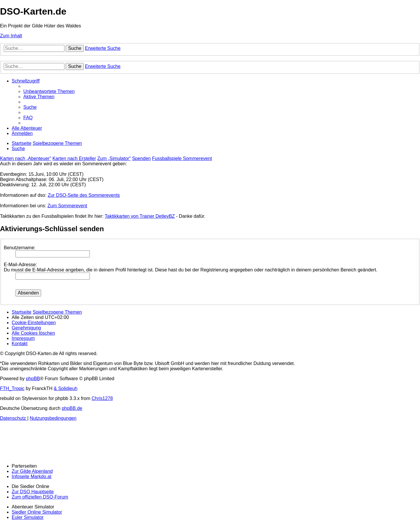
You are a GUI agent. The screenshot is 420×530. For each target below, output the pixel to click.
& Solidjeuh (65, 388)
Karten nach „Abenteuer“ (26, 158)
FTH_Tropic (12, 388)
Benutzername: (20, 248)
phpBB (33, 379)
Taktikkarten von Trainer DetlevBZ (140, 216)
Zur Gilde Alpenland (32, 471)
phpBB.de (72, 408)
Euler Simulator (28, 517)
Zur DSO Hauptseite (33, 492)
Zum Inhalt (11, 36)
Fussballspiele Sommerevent (182, 158)
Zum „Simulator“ (114, 158)
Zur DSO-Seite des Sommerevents (84, 195)
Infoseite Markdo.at (32, 477)
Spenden (141, 158)
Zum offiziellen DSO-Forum (40, 497)
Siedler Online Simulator (37, 512)
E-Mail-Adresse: (20, 265)
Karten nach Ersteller (74, 158)
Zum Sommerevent (67, 206)
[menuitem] (49, 91)
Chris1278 (102, 398)
